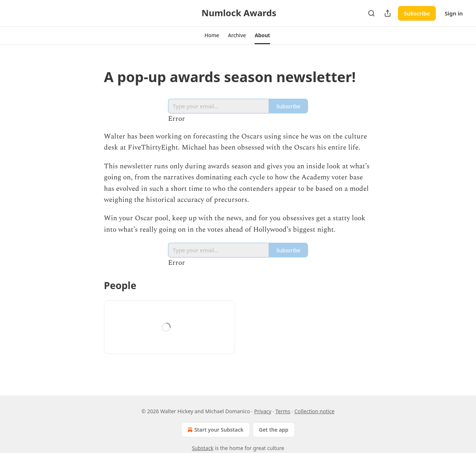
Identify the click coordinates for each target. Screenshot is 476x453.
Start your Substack (215, 430)
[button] (212, 35)
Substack (203, 448)
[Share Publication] (388, 13)
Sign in (454, 13)
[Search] (371, 13)
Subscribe (417, 13)
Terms (283, 411)
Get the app (274, 430)
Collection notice (314, 411)
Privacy (263, 411)
